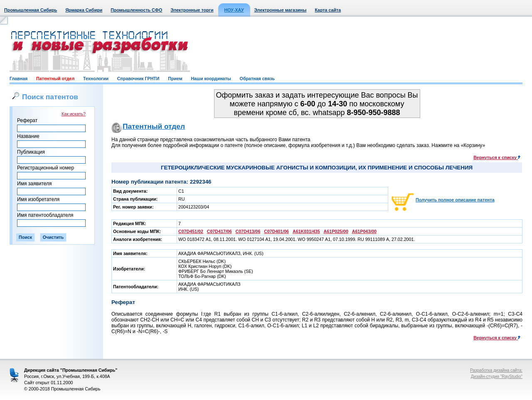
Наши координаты (211, 79)
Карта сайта (328, 10)
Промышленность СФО (136, 10)
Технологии (96, 79)
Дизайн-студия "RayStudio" (497, 377)
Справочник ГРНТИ (138, 79)
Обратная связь (257, 79)
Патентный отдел (55, 79)
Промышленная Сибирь (31, 10)
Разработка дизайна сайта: (496, 370)
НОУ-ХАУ (234, 10)
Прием (175, 79)
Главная (18, 79)
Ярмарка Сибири (84, 10)
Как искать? (74, 114)
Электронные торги (192, 10)
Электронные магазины (281, 10)
